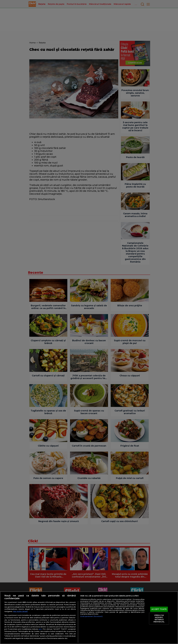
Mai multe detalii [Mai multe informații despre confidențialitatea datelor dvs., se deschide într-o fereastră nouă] (20, 611)
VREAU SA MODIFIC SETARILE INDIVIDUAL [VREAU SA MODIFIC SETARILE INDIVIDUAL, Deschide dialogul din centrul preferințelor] (159, 619)
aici (40, 629)
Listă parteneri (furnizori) (91, 616)
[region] (89, 618)
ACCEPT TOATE (159, 609)
